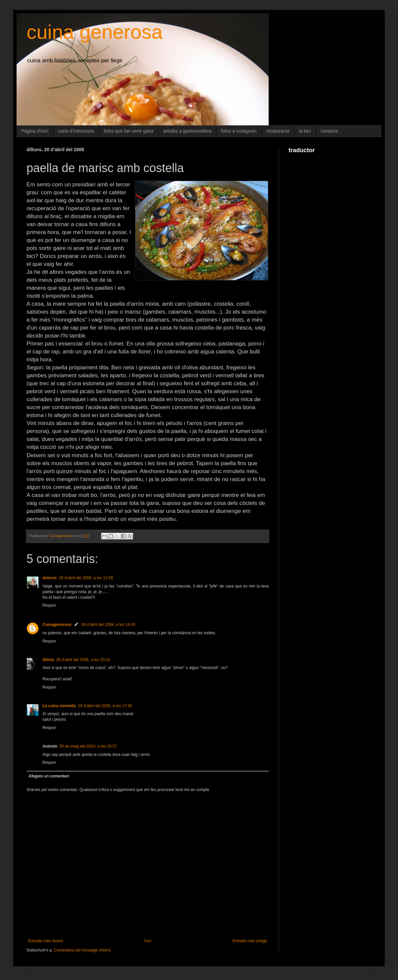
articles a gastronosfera (187, 131)
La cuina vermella (59, 706)
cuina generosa (95, 32)
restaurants (278, 131)
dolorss (50, 578)
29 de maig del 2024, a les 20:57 (88, 746)
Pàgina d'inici (35, 131)
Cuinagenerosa (57, 625)
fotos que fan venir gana (129, 131)
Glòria (48, 660)
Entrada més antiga (250, 941)
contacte (330, 131)
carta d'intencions (76, 131)
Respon (49, 605)
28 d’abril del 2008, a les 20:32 (83, 660)
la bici (305, 131)
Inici (148, 941)
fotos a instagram (239, 131)
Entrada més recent (46, 941)
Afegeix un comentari (49, 776)
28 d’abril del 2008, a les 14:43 (108, 625)
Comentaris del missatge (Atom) (82, 950)
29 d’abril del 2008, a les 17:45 (105, 706)
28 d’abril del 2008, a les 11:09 (86, 578)
